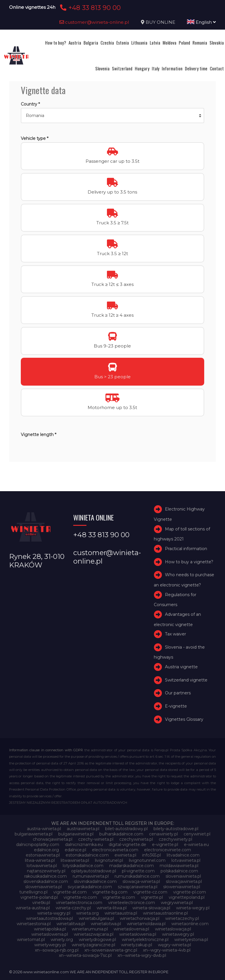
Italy (156, 68)
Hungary (142, 68)
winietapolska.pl (50, 929)
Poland (184, 43)
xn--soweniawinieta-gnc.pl (111, 950)
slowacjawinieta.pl (184, 881)
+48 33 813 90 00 (90, 8)
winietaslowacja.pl (173, 929)
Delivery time (196, 68)
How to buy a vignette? (189, 562)
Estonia (123, 43)
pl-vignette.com (138, 871)
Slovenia (102, 68)
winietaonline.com (190, 924)
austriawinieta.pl (83, 829)
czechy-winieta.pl (96, 839)
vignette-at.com (70, 892)
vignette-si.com (119, 897)
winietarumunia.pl (90, 929)
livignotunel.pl (109, 860)
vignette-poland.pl (39, 897)
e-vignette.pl (165, 845)
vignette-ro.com (80, 897)
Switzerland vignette (186, 680)
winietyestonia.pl (191, 940)
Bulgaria (91, 43)
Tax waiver (175, 634)
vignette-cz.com (150, 892)
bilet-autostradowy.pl (126, 829)
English (201, 22)
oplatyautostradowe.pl (94, 871)
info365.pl (151, 855)
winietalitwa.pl (71, 924)
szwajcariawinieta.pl (138, 887)
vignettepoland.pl (187, 897)
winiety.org (62, 940)
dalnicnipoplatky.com (38, 845)
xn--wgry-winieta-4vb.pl (167, 950)
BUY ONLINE (160, 22)
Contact (217, 68)
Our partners (178, 693)
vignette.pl (152, 897)
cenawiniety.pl (163, 834)
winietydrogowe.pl (97, 940)
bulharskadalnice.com (121, 834)
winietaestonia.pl (34, 924)
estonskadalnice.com (87, 855)
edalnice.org (46, 850)
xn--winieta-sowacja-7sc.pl (85, 955)
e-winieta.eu (196, 845)
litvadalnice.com (183, 855)
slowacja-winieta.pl (141, 881)
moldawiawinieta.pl (179, 866)
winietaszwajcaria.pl (94, 934)
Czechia (107, 43)
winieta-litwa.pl (112, 908)
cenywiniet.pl (197, 834)
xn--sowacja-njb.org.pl (57, 950)
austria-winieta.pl (44, 829)
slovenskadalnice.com (46, 881)
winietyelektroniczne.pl (145, 940)
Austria (75, 43)
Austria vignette (181, 667)
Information (172, 68)
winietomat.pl (31, 940)
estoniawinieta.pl (43, 855)
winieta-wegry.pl (193, 908)
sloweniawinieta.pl (44, 887)
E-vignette (176, 706)
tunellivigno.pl (33, 892)
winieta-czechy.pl (73, 908)
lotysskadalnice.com (83, 866)
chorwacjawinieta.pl (53, 839)
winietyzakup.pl (137, 945)
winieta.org (87, 913)
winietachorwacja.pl (140, 918)
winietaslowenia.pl (50, 934)
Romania (200, 43)
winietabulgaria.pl (96, 918)
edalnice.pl (75, 850)
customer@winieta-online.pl (94, 22)
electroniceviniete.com (168, 850)
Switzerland (122, 68)
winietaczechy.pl (182, 918)
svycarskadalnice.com (90, 887)
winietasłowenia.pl (138, 934)
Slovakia (217, 43)
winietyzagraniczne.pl (93, 945)
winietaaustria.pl (121, 913)
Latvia (155, 43)
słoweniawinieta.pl (182, 887)
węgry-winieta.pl (174, 945)
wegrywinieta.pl (177, 903)
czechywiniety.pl (175, 839)
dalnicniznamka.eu (84, 845)
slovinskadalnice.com (95, 881)
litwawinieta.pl (75, 860)
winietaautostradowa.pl (50, 918)
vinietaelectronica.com (79, 903)
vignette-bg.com (110, 892)
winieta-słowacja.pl (151, 908)
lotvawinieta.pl (186, 860)
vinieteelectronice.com (132, 903)
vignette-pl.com (190, 892)
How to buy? (56, 43)
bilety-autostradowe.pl (176, 829)
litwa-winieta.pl (40, 860)
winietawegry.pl (178, 934)
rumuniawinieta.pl (91, 876)
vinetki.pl (41, 903)
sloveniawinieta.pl (183, 876)
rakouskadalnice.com (46, 876)
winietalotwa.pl (106, 924)
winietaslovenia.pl (131, 929)
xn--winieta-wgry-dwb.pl (142, 955)
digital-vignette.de (127, 845)
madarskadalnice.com (132, 866)
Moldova (169, 43)
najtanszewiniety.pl (46, 871)
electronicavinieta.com (115, 850)
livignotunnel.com (147, 860)
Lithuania (139, 43)
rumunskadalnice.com (137, 876)
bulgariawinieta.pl (76, 834)
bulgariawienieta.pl (34, 834)
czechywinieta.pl (136, 839)
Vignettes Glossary (184, 719)
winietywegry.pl (50, 945)
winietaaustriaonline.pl (165, 913)
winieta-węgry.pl (54, 913)
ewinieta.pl (125, 855)
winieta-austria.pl (33, 908)
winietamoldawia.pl (146, 924)
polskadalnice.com (179, 871)
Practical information (186, 549)
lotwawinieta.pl (42, 866)
